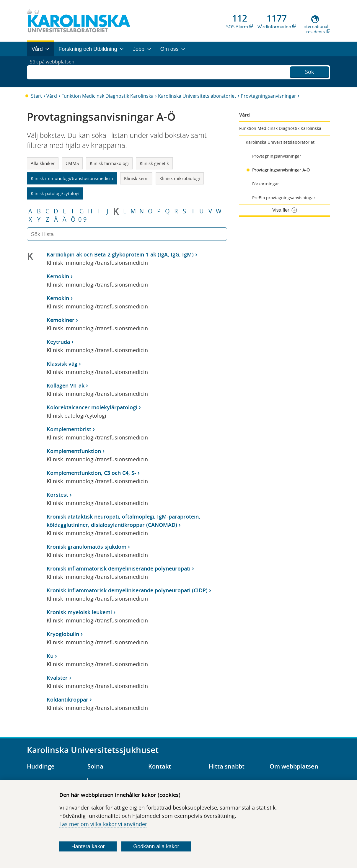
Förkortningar (266, 184)
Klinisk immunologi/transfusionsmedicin (72, 178)
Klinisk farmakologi (109, 163)
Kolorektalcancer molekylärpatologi (92, 407)
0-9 (82, 220)
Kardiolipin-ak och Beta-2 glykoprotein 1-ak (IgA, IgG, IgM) (120, 254)
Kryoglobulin (63, 634)
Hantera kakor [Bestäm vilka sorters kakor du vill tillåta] (88, 846)
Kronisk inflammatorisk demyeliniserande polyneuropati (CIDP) (127, 590)
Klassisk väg (62, 364)
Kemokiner (61, 320)
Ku (50, 656)
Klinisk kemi (136, 178)
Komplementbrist (69, 429)
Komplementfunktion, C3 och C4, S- (91, 473)
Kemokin (58, 276)
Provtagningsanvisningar (268, 96)
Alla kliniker (43, 163)
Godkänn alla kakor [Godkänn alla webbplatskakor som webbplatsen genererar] (156, 846)
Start (36, 96)
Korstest (57, 495)
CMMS (72, 163)
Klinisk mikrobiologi (180, 178)
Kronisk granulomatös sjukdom (87, 547)
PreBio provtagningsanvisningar (284, 198)
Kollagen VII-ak (66, 385)
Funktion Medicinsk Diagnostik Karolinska (107, 96)
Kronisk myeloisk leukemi (79, 612)
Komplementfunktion (74, 451)
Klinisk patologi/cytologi (55, 193)
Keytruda (58, 342)
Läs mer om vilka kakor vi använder (103, 824)
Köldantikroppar (67, 699)
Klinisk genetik (154, 163)
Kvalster (57, 678)
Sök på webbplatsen (55, 72)
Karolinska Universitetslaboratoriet (197, 96)
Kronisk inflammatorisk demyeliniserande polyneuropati (119, 568)
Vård (52, 96)
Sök (309, 71)
